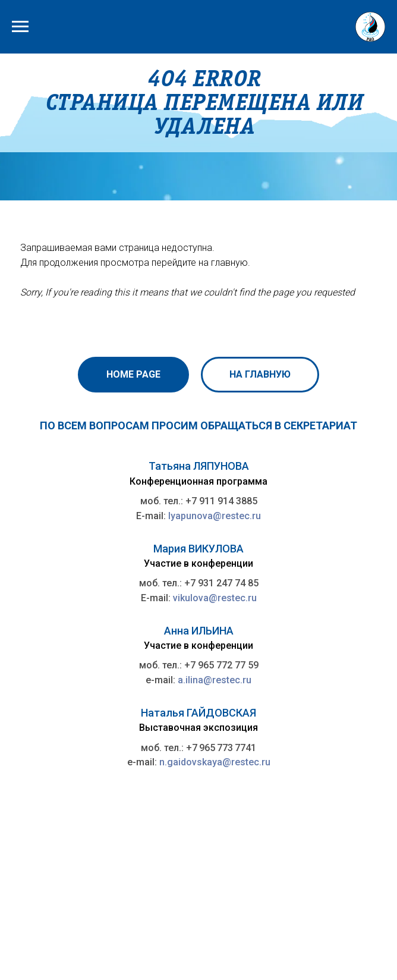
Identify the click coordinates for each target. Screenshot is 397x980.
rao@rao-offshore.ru (244, 902)
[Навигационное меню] (20, 27)
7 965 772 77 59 (224, 665)
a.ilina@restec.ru (215, 680)
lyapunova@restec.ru (215, 516)
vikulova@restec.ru (215, 598)
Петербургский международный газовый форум (134, 927)
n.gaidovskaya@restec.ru (215, 762)
